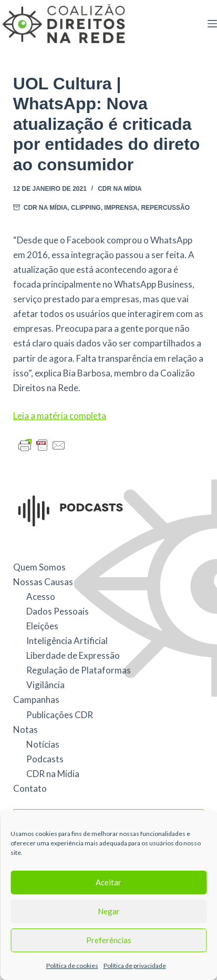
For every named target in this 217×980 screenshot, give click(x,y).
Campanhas (36, 700)
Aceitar (109, 882)
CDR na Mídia (120, 189)
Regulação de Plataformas (79, 670)
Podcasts (45, 759)
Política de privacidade (135, 966)
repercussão (165, 208)
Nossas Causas (43, 582)
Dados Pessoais (58, 611)
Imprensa (121, 208)
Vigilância (45, 685)
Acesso (41, 596)
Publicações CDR (60, 715)
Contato (30, 788)
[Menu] (212, 24)
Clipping (86, 208)
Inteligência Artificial (67, 641)
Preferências (109, 940)
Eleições (42, 626)
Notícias (43, 744)
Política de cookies (72, 966)
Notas (25, 729)
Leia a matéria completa (60, 416)
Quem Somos (39, 567)
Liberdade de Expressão (73, 655)
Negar (109, 911)
